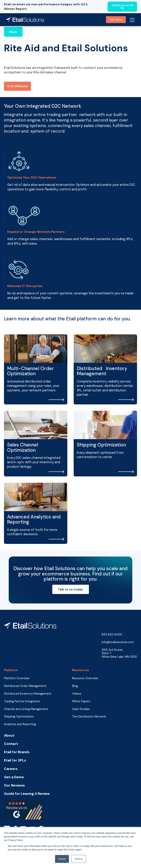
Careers (11, 769)
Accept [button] (62, 859)
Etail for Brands (17, 752)
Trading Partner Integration (22, 701)
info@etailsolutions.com (118, 642)
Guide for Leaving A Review (27, 794)
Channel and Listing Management (26, 709)
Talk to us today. (71, 589)
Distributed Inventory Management (28, 694)
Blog (75, 686)
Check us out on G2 (122, 7)
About (9, 736)
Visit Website (17, 86)
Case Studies (81, 709)
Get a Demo (14, 777)
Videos (77, 694)
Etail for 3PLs (15, 760)
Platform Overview (17, 678)
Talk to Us (116, 20)
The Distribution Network (89, 717)
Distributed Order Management (25, 686)
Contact (11, 744)
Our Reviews (14, 785)
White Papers (81, 701)
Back (13, 32)
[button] (132, 20)
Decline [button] (79, 859)
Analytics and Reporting (20, 724)
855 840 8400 (112, 635)
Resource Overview (85, 678)
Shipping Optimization (19, 717)
